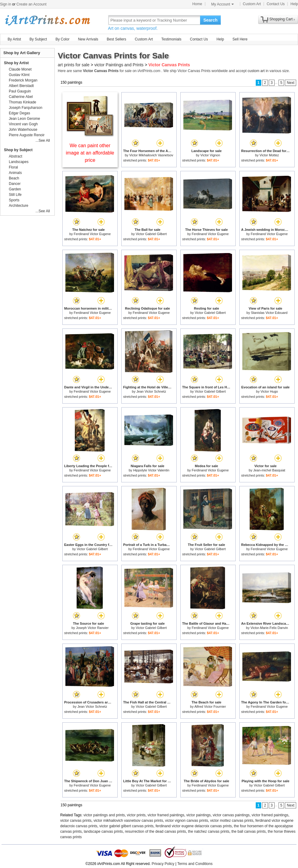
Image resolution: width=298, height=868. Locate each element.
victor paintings (199, 815)
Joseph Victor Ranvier (92, 628)
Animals (15, 173)
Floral (13, 167)
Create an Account (31, 4)
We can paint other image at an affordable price (90, 153)
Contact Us (276, 4)
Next (291, 83)
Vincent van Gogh (23, 124)
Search (211, 20)
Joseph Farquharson (26, 108)
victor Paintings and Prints (119, 65)
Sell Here (240, 39)
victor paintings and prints (104, 815)
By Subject (38, 39)
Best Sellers (116, 39)
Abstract (16, 156)
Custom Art (252, 4)
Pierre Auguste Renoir (27, 135)
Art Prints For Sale (47, 20)
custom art (256, 71)
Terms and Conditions (195, 864)
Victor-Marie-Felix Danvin (269, 628)
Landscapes (19, 162)
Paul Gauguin (20, 91)
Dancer (15, 184)
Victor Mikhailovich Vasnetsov (151, 155)
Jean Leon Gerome (24, 119)
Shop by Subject (18, 150)
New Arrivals (88, 39)
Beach (14, 178)
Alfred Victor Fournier (210, 707)
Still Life (15, 195)
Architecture (19, 206)
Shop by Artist (16, 63)
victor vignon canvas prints (187, 821)
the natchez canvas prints (209, 832)
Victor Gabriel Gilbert (151, 234)
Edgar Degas (19, 113)
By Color (62, 39)
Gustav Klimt (19, 75)
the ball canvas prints (249, 832)
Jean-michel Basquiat (269, 470)
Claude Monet (20, 69)
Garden (15, 189)
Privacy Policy (163, 864)
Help (294, 4)
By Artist (14, 39)
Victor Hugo (269, 391)
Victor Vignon (210, 155)
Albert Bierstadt (21, 86)
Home (197, 4)
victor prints (136, 815)
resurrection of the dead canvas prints (156, 832)
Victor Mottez (269, 155)
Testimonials (171, 39)
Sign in (6, 4)
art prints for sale (74, 65)
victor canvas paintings (231, 815)
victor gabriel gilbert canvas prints (126, 826)
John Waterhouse (23, 130)
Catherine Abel (21, 97)
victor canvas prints (76, 821)
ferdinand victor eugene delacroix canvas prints (194, 826)
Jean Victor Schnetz (151, 391)
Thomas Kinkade (23, 102)
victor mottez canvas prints (232, 821)
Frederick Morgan (23, 80)
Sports (14, 200)
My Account (223, 4)
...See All (43, 141)
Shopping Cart (281, 19)
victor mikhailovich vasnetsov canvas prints (128, 821)
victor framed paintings (166, 815)
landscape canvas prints (103, 832)
